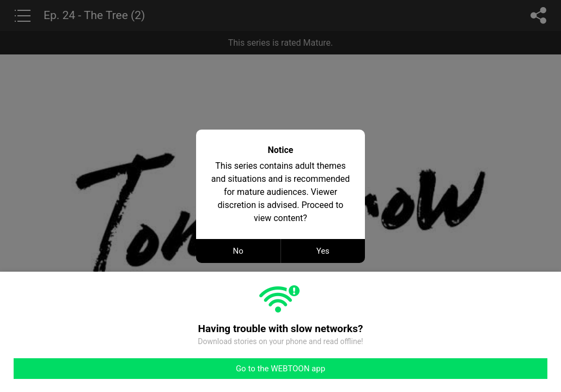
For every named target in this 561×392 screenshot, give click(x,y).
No (238, 251)
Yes (323, 251)
